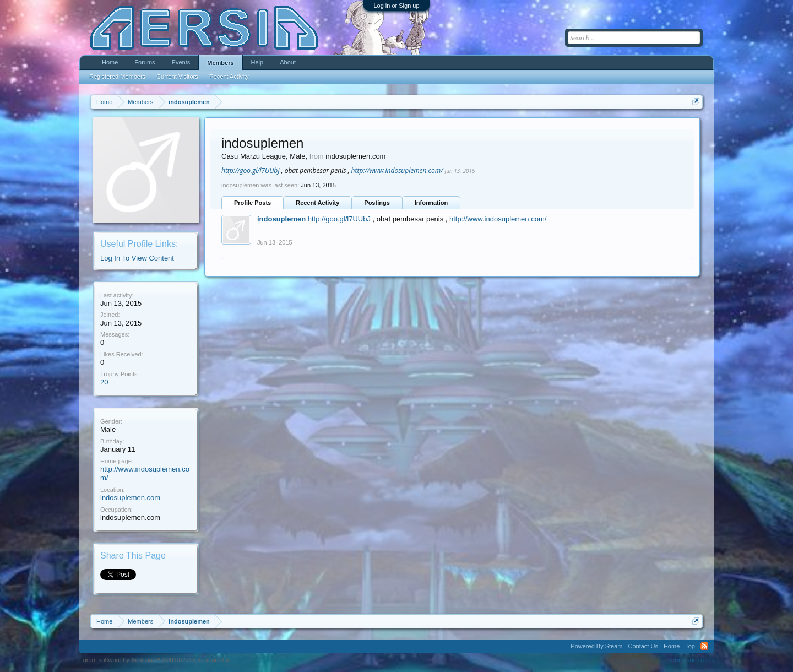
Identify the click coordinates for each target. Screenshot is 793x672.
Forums (145, 62)
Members (220, 63)
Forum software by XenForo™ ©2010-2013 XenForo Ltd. (156, 660)
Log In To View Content (137, 258)
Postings (377, 203)
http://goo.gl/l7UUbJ (250, 170)
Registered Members (117, 77)
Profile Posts (252, 203)
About (288, 62)
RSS (704, 646)
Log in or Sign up (396, 6)
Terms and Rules (691, 660)
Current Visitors (177, 77)
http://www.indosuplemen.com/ (397, 170)
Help (257, 62)
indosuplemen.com (130, 498)
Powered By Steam (596, 646)
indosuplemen (281, 219)
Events (181, 62)
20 (104, 382)
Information (431, 203)
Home (110, 62)
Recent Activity (317, 203)
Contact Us (643, 646)
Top (690, 646)
